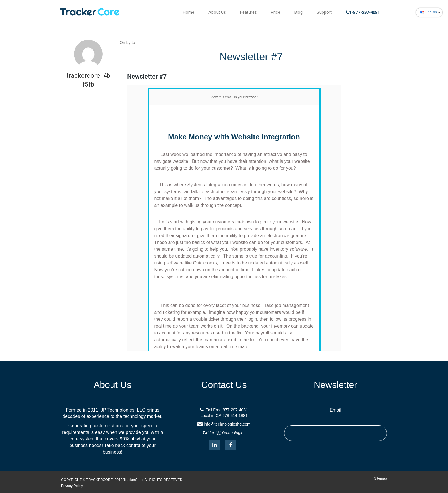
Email (336, 410)
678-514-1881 (235, 416)
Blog (298, 12)
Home (189, 12)
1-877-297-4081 (364, 13)
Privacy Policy (72, 486)
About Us (217, 12)
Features (248, 12)
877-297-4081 (235, 410)
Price (276, 12)
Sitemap (380, 478)
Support (324, 12)
